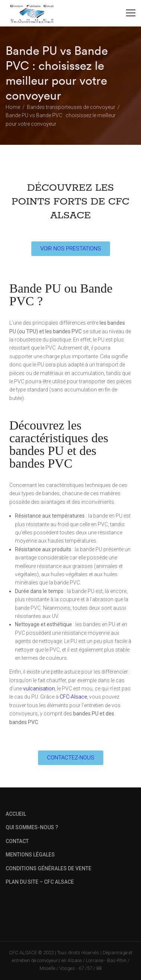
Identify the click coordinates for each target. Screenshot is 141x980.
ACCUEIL (16, 814)
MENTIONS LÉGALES (30, 855)
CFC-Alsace (73, 697)
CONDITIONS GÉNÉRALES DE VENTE (48, 868)
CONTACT (17, 841)
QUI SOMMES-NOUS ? (32, 827)
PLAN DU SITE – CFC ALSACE (40, 882)
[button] (71, 249)
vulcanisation (39, 689)
